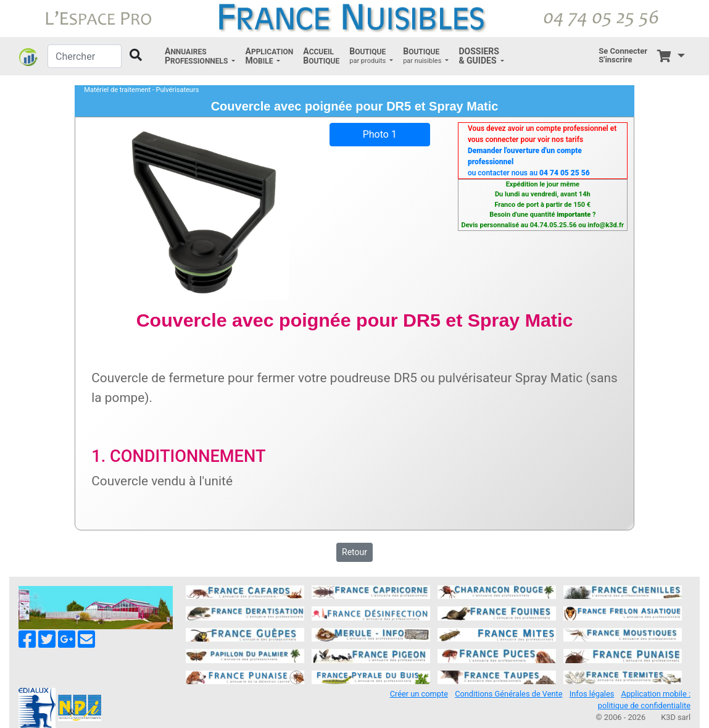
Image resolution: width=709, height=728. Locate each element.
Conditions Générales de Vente (508, 694)
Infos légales (592, 694)
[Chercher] (85, 56)
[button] (200, 56)
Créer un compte (419, 694)
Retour (354, 552)
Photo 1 (380, 134)
